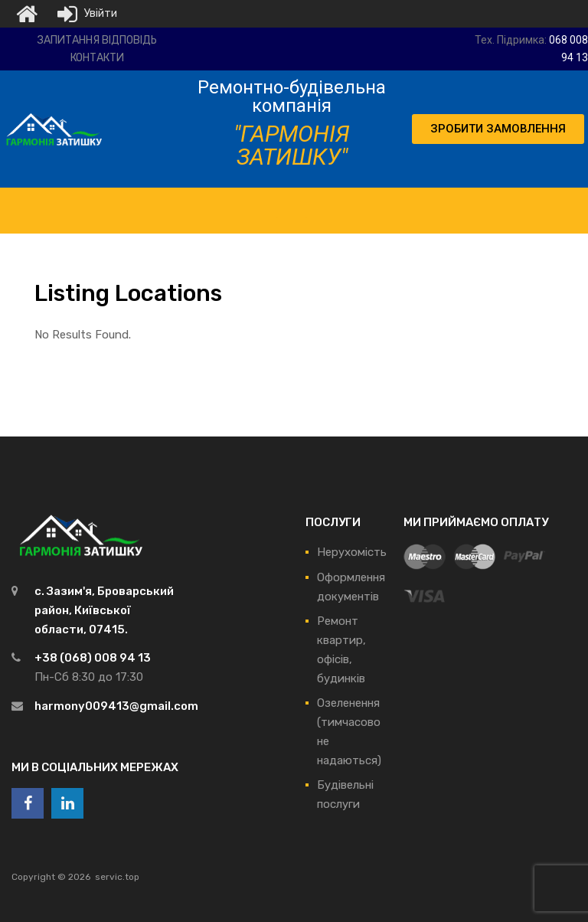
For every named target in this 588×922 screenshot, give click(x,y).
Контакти (97, 58)
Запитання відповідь (97, 40)
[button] (498, 129)
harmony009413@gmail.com (116, 706)
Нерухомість (352, 552)
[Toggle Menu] (292, 203)
